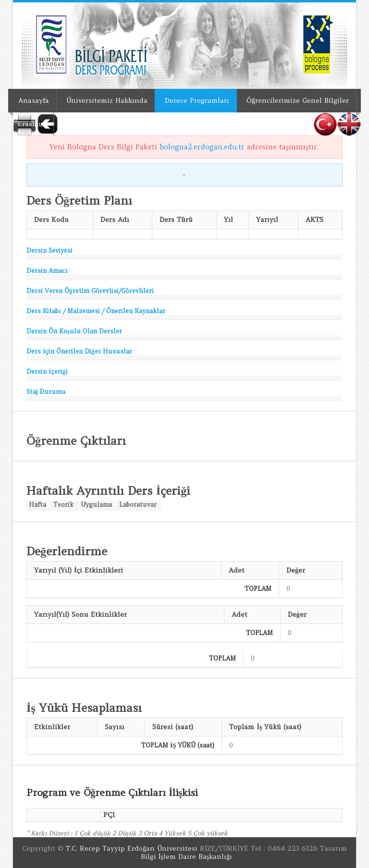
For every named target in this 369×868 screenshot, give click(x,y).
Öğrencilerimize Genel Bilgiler (298, 100)
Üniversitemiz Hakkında (107, 100)
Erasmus (32, 124)
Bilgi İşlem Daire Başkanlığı (187, 856)
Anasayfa (34, 100)
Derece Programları (197, 100)
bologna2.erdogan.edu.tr (202, 147)
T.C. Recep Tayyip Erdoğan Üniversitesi (132, 848)
